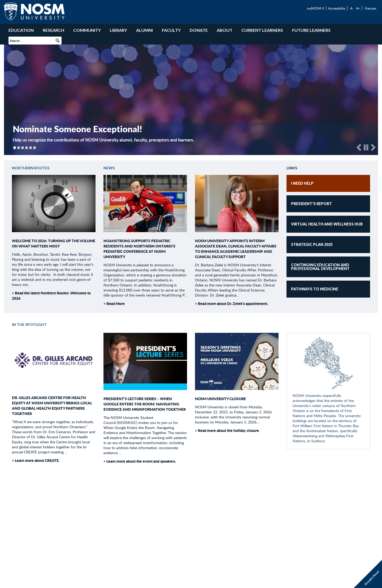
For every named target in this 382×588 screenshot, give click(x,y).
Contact (213, 526)
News (109, 168)
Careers (169, 526)
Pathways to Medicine (315, 289)
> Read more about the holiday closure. (227, 430)
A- (352, 8)
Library (118, 30)
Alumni (144, 30)
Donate (199, 30)
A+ (358, 8)
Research (53, 30)
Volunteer (191, 526)
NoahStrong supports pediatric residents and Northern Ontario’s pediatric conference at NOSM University (139, 249)
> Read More (114, 303)
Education (21, 30)
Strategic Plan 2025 (312, 244)
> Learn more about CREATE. (36, 460)
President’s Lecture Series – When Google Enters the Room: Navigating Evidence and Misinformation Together (145, 404)
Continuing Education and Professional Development (320, 267)
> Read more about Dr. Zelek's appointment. (231, 303)
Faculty (171, 30)
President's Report (311, 204)
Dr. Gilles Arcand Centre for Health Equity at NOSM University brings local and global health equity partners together (52, 405)
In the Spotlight (29, 324)
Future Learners (311, 30)
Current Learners (262, 30)
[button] (58, 41)
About (225, 30)
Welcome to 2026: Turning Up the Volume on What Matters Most (54, 243)
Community (87, 30)
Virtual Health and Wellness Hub (327, 224)
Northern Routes (31, 168)
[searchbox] (35, 41)
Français (370, 8)
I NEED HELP (302, 183)
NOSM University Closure (220, 399)
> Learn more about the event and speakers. (140, 461)
